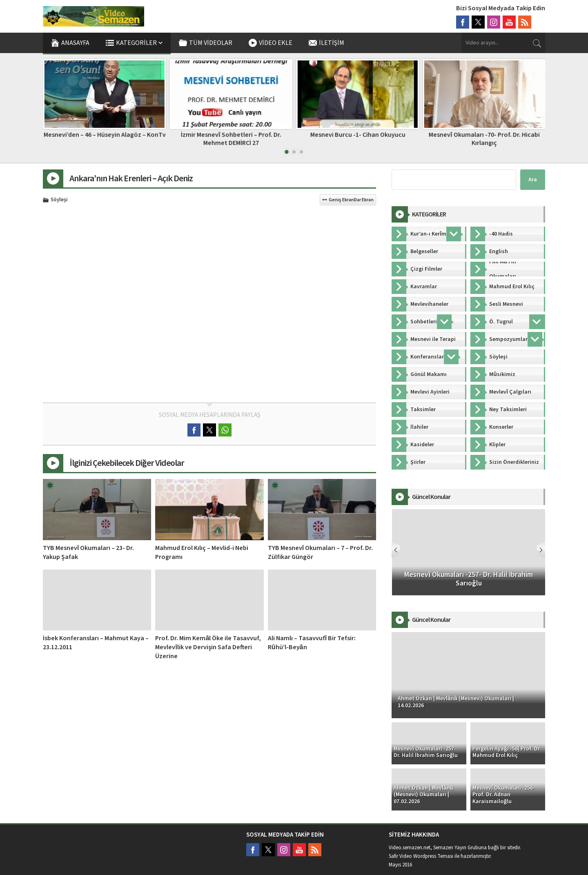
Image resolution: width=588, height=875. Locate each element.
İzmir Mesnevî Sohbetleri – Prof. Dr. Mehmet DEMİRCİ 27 (357, 139)
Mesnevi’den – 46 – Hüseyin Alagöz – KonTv (231, 135)
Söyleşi (59, 200)
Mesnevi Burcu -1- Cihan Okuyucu (484, 135)
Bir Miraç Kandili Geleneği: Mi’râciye (104, 135)
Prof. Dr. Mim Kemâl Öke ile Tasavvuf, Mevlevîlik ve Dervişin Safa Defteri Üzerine (208, 647)
